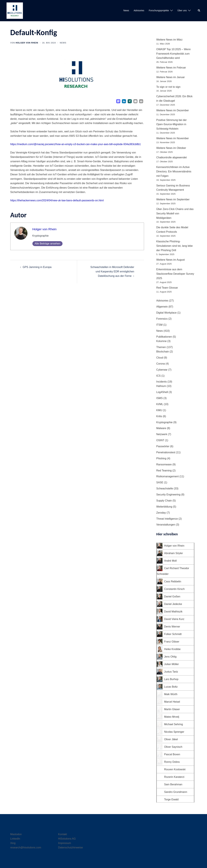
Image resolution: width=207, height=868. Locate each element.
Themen (161, 347)
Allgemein (162, 307)
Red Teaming (164, 471)
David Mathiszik (173, 612)
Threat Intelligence (167, 519)
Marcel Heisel (172, 702)
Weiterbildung (164, 507)
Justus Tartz (171, 672)
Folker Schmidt (173, 634)
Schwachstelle (165, 488)
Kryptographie (164, 422)
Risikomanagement (167, 476)
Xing (13, 843)
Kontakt (63, 834)
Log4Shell (162, 392)
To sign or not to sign (168, 87)
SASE (160, 482)
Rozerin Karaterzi (174, 777)
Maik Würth (171, 694)
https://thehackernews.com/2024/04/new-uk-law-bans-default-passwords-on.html (57, 200)
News (126, 10)
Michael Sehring (174, 724)
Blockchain (163, 352)
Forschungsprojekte (159, 10)
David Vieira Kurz (174, 619)
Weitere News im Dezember (173, 110)
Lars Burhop (171, 679)
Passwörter (163, 446)
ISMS (159, 398)
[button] (199, 11)
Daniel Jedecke (173, 604)
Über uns (182, 10)
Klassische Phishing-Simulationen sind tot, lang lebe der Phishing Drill (174, 246)
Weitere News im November (173, 138)
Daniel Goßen (172, 597)
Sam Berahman (173, 784)
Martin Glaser (172, 709)
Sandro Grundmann (176, 792)
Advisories (139, 10)
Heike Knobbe (172, 649)
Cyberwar (162, 370)
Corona (161, 364)
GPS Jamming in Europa (37, 267)
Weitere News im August (171, 260)
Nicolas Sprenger (174, 732)
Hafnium (161, 386)
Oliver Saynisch (173, 747)
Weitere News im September (173, 199)
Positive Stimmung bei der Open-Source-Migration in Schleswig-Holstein (171, 124)
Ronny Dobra (172, 762)
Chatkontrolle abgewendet (171, 157)
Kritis (159, 416)
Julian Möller (171, 664)
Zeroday (161, 513)
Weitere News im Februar (171, 68)
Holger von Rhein (27, 43)
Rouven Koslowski (175, 769)
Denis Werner (172, 627)
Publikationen (164, 337)
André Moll (170, 561)
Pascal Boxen (172, 754)
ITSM (159, 325)
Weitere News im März (169, 40)
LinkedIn (15, 839)
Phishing (161, 458)
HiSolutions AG (67, 839)
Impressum (65, 843)
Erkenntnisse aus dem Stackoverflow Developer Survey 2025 (175, 274)
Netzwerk (162, 434)
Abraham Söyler (174, 553)
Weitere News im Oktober (171, 148)
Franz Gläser (172, 642)
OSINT (160, 440)
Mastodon (16, 834)
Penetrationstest (166, 452)
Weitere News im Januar (171, 77)
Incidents (162, 382)
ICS (158, 376)
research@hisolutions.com (26, 847)
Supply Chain (164, 501)
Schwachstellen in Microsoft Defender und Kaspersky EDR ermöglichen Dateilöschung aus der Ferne (112, 271)
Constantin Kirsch (174, 589)
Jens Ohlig (170, 657)
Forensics (162, 319)
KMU (159, 410)
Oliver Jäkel (171, 739)
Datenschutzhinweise (70, 847)
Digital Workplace (166, 313)
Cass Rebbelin (173, 581)
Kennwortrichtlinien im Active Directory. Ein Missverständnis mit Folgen (174, 171)
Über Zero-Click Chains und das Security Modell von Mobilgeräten (175, 213)
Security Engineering (168, 495)
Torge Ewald (171, 799)
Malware (161, 428)
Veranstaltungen (166, 525)
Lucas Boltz (171, 687)
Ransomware (164, 464)
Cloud (160, 358)
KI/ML (160, 404)
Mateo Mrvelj (172, 717)
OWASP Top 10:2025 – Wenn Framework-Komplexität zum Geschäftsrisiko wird (173, 54)
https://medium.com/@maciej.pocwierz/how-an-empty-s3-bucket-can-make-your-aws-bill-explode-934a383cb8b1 (76, 144)
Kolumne (161, 341)
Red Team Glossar (167, 288)
